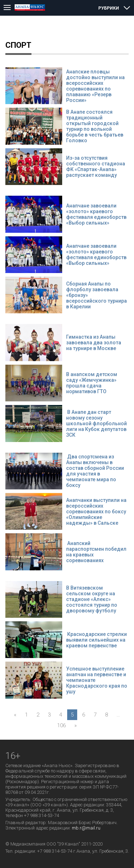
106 (61, 725)
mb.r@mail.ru (86, 828)
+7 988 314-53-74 (55, 851)
